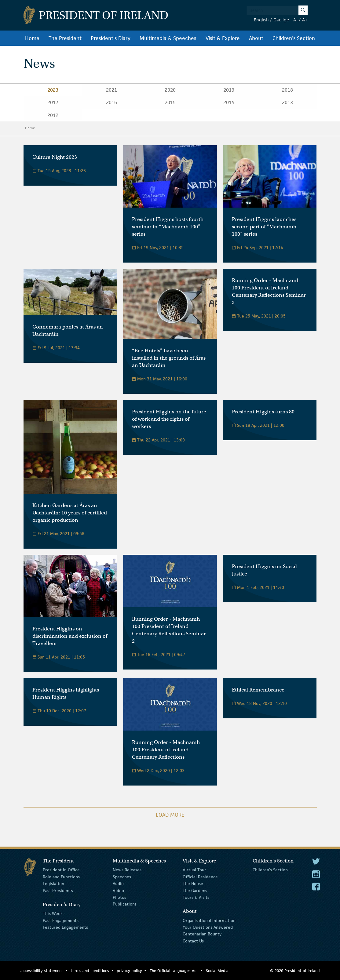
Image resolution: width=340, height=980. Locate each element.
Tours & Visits (196, 897)
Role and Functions (61, 877)
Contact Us (193, 941)
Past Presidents (58, 890)
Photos (119, 897)
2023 (53, 90)
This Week (53, 913)
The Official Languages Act (174, 971)
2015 (170, 102)
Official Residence (200, 877)
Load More (170, 815)
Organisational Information (209, 920)
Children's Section (294, 38)
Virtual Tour (194, 870)
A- (295, 20)
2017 (53, 102)
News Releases (127, 870)
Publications (125, 904)
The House (193, 884)
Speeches (122, 877)
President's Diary (111, 38)
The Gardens (195, 890)
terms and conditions (90, 971)
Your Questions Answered (208, 927)
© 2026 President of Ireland (295, 971)
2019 (229, 90)
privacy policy (129, 971)
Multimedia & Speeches (168, 38)
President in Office (61, 870)
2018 (287, 90)
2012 (53, 115)
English (261, 20)
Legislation (53, 884)
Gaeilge (281, 20)
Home (32, 38)
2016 (112, 102)
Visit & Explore (223, 38)
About (256, 38)
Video (118, 890)
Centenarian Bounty (202, 934)
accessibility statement (42, 971)
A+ (305, 20)
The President (65, 38)
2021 (112, 90)
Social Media (217, 971)
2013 (287, 102)
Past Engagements (61, 920)
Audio (118, 884)
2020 (170, 90)
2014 (229, 102)
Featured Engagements (65, 927)
